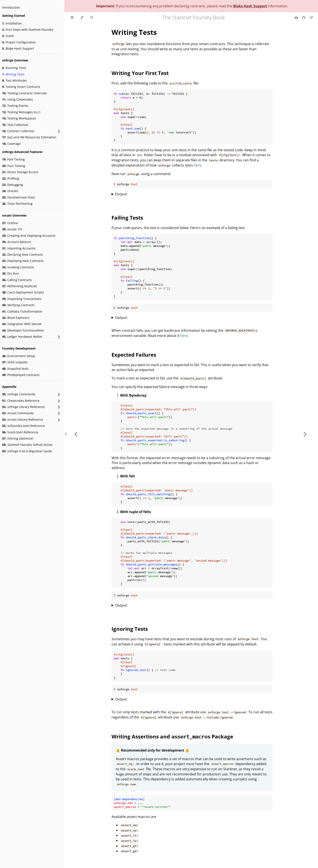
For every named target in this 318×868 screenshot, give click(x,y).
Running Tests (14, 68)
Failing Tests (127, 218)
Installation (12, 23)
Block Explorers (16, 318)
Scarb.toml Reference (20, 432)
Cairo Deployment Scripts (23, 292)
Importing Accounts (19, 248)
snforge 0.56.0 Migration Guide (27, 451)
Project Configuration (19, 42)
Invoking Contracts (18, 267)
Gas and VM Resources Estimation (29, 137)
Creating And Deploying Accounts (29, 236)
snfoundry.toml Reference (24, 426)
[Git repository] (304, 17)
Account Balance (17, 242)
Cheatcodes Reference (21, 401)
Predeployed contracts (21, 375)
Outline (10, 223)
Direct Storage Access (20, 172)
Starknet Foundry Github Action (27, 445)
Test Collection (15, 125)
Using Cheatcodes (18, 99)
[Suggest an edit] (311, 17)
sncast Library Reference (23, 419)
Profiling (11, 178)
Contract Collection (18, 131)
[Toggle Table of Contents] (72, 17)
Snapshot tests (15, 369)
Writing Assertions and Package (172, 736)
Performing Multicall (19, 286)
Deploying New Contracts (23, 261)
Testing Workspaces (19, 118)
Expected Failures (134, 355)
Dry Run (11, 273)
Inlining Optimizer (18, 438)
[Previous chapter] (76, 434)
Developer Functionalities (23, 330)
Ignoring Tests (130, 629)
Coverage (11, 144)
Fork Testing (13, 159)
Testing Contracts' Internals (24, 93)
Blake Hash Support (18, 48)
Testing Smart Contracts (21, 87)
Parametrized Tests (19, 197)
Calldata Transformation (22, 311)
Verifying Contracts (18, 305)
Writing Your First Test (140, 73)
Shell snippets (15, 362)
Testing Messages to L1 (21, 112)
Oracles (10, 191)
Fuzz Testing (14, 166)
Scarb (8, 36)
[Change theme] (82, 17)
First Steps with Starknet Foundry (28, 30)
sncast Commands (18, 413)
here (198, 165)
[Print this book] (297, 17)
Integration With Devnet (22, 324)
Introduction (11, 7)
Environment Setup (19, 356)
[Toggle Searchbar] (92, 17)
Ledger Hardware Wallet (22, 337)
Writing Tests (13, 74)
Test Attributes (15, 80)
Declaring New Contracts (23, 254)
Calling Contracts (17, 280)
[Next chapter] (305, 434)
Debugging (13, 185)
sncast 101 (12, 229)
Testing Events (15, 106)
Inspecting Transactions (22, 299)
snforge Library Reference (23, 407)
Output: (121, 194)
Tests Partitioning (17, 204)
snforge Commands (19, 394)
